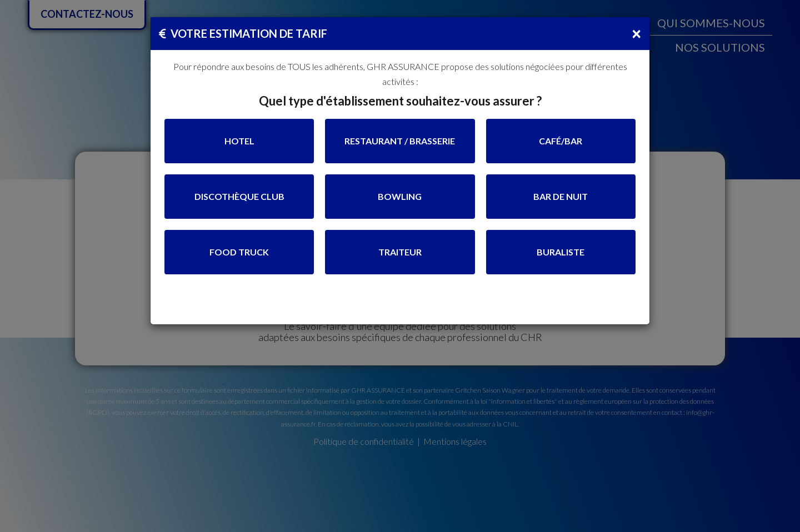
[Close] (636, 33)
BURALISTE (561, 252)
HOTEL (239, 141)
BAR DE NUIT (561, 196)
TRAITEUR (400, 252)
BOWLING (400, 196)
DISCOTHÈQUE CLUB (239, 196)
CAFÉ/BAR (561, 141)
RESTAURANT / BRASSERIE (400, 141)
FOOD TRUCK (239, 252)
